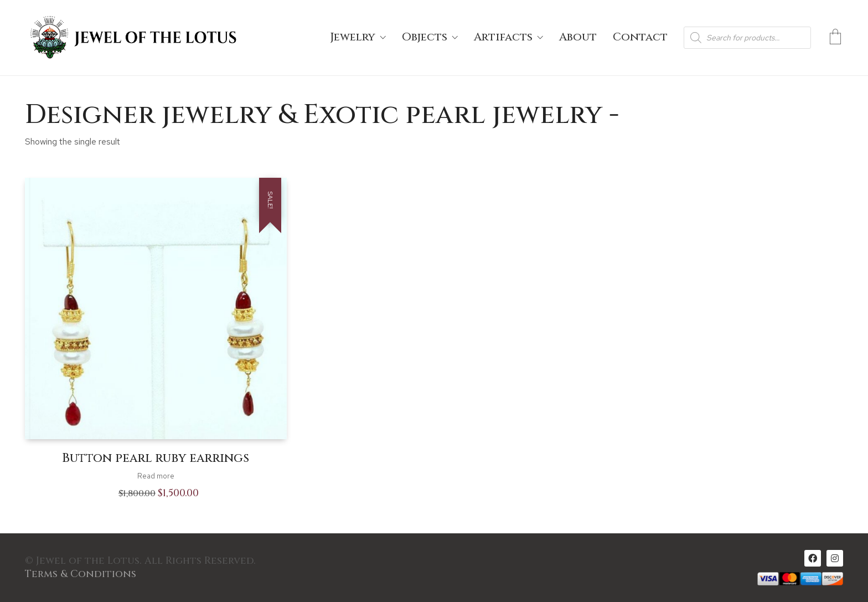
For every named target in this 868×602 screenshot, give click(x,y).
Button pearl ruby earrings (156, 459)
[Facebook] (813, 558)
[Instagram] (835, 558)
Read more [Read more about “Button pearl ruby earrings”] (156, 476)
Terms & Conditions (81, 574)
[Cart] (835, 38)
